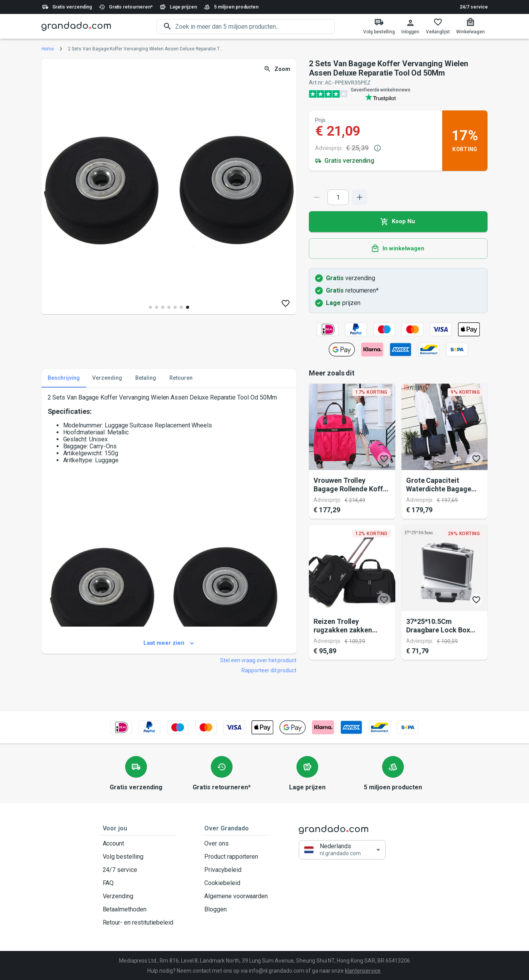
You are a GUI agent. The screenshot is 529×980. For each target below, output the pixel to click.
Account (138, 843)
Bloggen (236, 909)
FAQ (138, 883)
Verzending (138, 896)
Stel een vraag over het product (258, 660)
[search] (255, 27)
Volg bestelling (138, 856)
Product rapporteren (236, 856)
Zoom (278, 69)
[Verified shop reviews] (398, 93)
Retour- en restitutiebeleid (138, 922)
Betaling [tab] (146, 378)
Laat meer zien (169, 643)
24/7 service (474, 7)
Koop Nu (398, 221)
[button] (342, 850)
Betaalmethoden (138, 909)
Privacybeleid (236, 870)
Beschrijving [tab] (64, 378)
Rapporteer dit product (269, 670)
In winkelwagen (398, 248)
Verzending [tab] (107, 378)
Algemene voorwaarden (236, 896)
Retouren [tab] (181, 378)
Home (48, 49)
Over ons (236, 843)
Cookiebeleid (236, 883)
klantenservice (363, 970)
